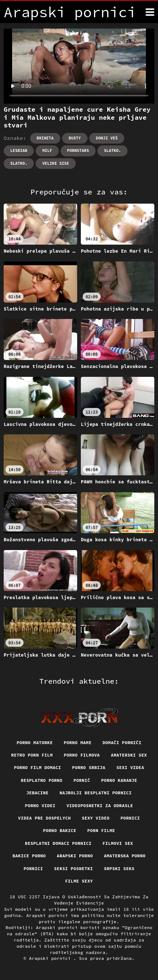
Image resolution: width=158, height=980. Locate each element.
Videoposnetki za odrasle (100, 805)
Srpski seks (119, 868)
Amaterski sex (129, 755)
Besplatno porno (42, 780)
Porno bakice (60, 830)
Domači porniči (122, 743)
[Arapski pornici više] (150, 12)
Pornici (130, 818)
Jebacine (37, 793)
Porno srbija (89, 767)
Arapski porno (75, 856)
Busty (75, 138)
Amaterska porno (125, 856)
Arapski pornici (51, 958)
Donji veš (107, 138)
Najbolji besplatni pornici (96, 793)
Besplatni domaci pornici (58, 843)
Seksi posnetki (73, 868)
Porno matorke (35, 743)
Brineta (45, 138)
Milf (47, 151)
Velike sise (56, 163)
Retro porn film (32, 755)
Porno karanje (119, 780)
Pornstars (78, 151)
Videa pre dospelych (44, 818)
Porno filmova (82, 755)
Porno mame (78, 743)
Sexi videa (130, 767)
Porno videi (40, 805)
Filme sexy (79, 881)
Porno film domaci (37, 767)
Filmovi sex (118, 843)
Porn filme (101, 830)
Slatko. (112, 151)
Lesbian (19, 151)
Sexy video (96, 818)
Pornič (82, 780)
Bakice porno (29, 856)
